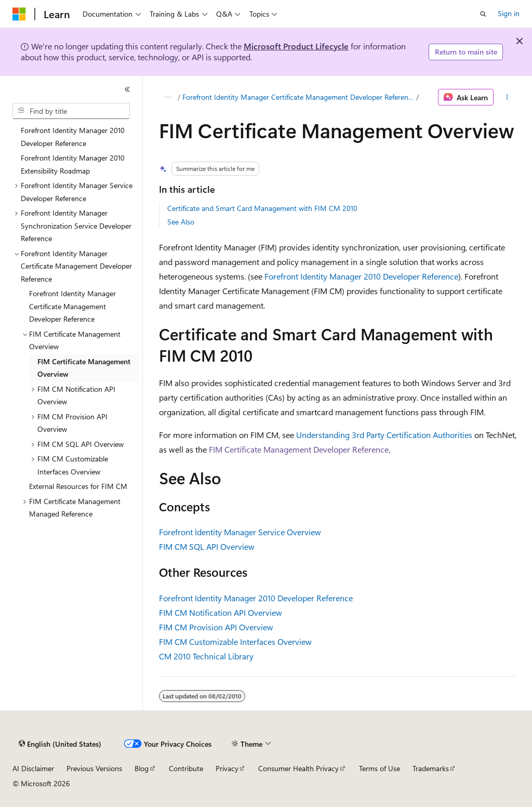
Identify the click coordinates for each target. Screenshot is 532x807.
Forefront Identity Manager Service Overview (240, 532)
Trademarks (431, 768)
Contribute (186, 768)
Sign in (509, 13)
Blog (142, 768)
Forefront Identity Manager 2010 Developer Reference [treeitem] (73, 137)
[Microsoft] (19, 14)
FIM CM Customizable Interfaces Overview (235, 641)
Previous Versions (94, 768)
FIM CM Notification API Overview (221, 612)
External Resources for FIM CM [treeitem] (78, 486)
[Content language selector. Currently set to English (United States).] (60, 744)
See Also (181, 222)
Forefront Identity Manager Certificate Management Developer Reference (298, 97)
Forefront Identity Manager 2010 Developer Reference (361, 276)
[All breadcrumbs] (168, 97)
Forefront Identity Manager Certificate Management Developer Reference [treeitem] (72, 306)
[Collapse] (127, 89)
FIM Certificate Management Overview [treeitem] (84, 368)
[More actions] (507, 97)
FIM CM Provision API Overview (216, 627)
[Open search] (483, 14)
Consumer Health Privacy (298, 768)
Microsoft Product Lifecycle (296, 46)
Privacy (227, 768)
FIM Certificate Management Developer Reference (299, 449)
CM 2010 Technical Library (206, 656)
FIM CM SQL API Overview (207, 546)
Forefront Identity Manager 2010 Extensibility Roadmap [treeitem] (73, 164)
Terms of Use (380, 768)
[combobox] (71, 111)
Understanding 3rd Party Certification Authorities (384, 435)
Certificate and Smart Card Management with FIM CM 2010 (262, 208)
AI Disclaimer (33, 768)
